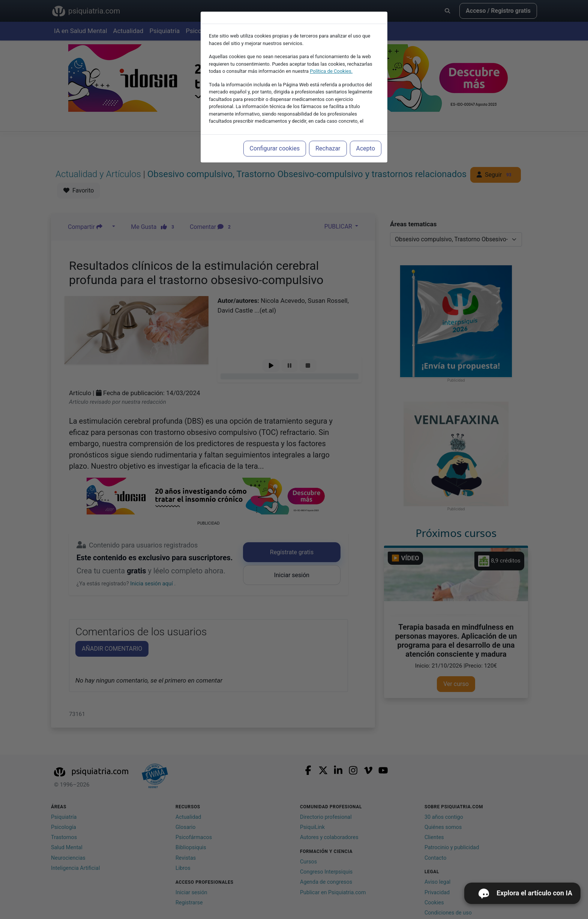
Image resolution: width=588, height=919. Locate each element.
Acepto (366, 148)
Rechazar (328, 148)
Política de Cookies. (331, 71)
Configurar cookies (275, 148)
